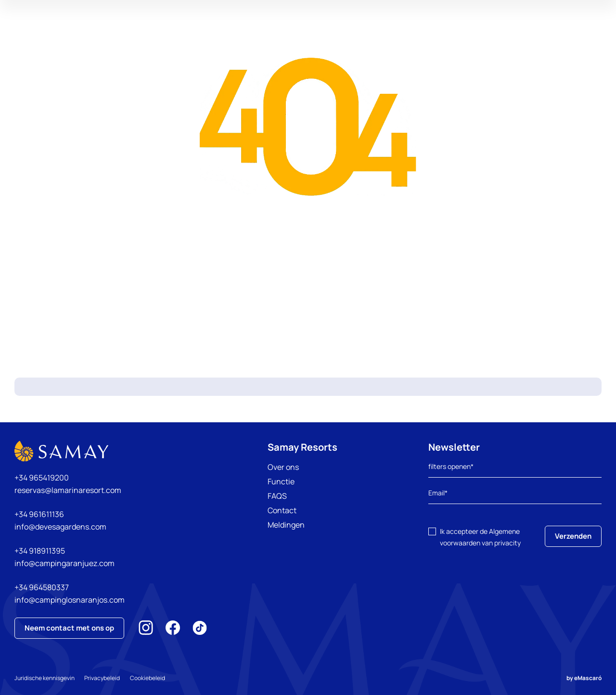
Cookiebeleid (151, 678)
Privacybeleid (104, 678)
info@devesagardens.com (60, 527)
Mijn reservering (522, 36)
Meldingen (286, 525)
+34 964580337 (42, 587)
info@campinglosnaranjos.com (70, 600)
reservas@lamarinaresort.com (68, 490)
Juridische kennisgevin (45, 678)
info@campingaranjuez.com (64, 563)
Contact (282, 510)
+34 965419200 (42, 478)
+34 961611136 (39, 514)
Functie (281, 481)
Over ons (283, 467)
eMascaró (588, 678)
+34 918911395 (40, 551)
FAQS (277, 496)
